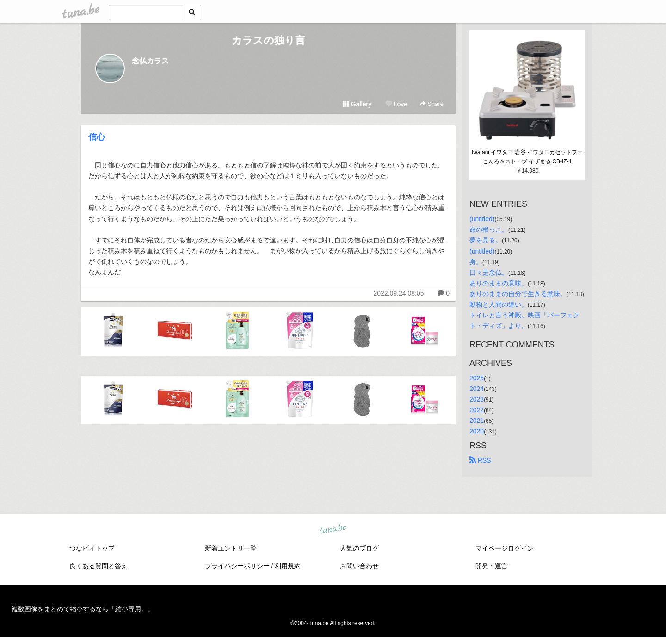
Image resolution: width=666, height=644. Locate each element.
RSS (480, 460)
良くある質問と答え (99, 566)
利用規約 (288, 566)
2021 (477, 421)
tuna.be (333, 529)
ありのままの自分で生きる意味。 (518, 294)
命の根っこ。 (489, 229)
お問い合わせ (359, 566)
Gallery (357, 104)
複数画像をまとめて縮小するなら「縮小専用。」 (83, 609)
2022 (477, 410)
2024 (477, 389)
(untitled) (482, 219)
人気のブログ (359, 548)
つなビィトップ (92, 548)
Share (432, 104)
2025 (477, 378)
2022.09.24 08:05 (398, 293)
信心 (97, 137)
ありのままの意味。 (499, 283)
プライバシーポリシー (237, 566)
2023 (477, 399)
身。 (476, 262)
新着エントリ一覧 (231, 548)
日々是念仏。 (489, 272)
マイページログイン (505, 548)
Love (396, 104)
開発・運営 (492, 566)
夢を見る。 (486, 240)
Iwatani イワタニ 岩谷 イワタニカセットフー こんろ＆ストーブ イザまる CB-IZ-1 (528, 157)
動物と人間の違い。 (499, 304)
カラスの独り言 (268, 40)
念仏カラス (150, 61)
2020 (477, 431)
